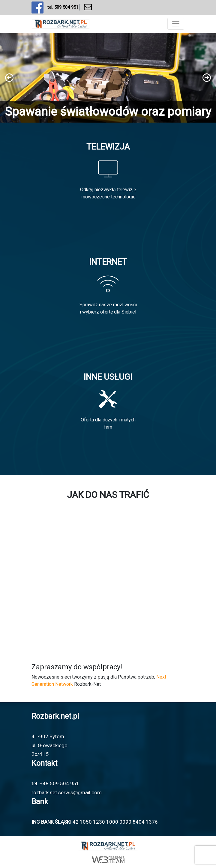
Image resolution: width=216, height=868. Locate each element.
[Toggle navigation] (176, 24)
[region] (108, 78)
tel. (63, 7)
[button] (108, 78)
